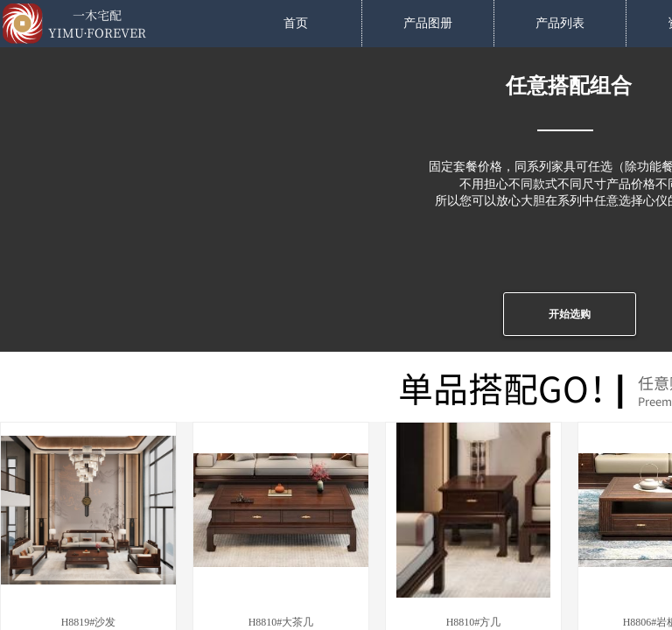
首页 (296, 23)
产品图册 (428, 23)
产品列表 (560, 23)
